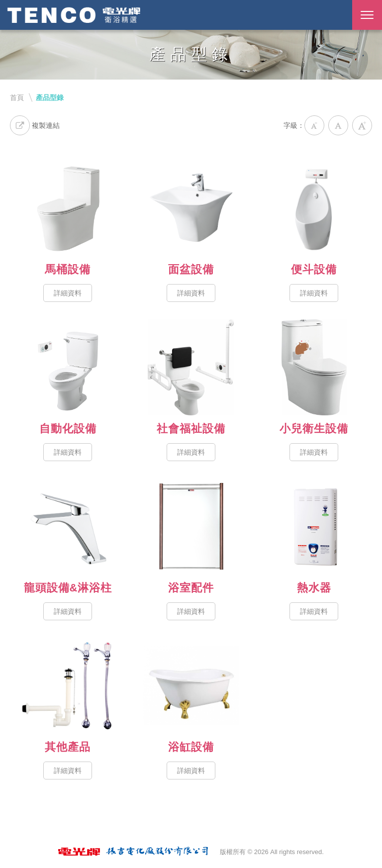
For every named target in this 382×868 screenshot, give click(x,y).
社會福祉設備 (191, 367)
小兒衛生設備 (314, 367)
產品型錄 (50, 97)
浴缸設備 (191, 686)
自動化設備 (68, 367)
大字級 (362, 125)
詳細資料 (68, 293)
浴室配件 (191, 527)
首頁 (17, 97)
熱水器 (314, 527)
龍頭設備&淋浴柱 (68, 527)
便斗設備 (314, 208)
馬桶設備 (68, 208)
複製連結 (35, 125)
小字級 (314, 125)
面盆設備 (191, 208)
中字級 (338, 125)
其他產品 (68, 686)
